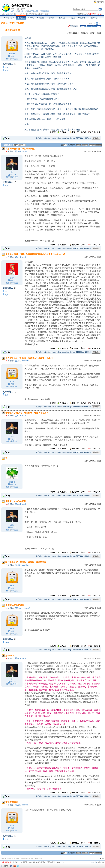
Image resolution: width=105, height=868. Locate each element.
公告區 (72, 18)
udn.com (101, 862)
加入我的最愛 (34, 11)
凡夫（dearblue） (24, 361)
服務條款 (32, 862)
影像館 (50, 18)
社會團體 (21, 14)
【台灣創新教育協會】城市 (34, 14)
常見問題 (24, 862)
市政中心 (94, 18)
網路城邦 (100, 2)
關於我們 (16, 862)
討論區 (21, 18)
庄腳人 (7, 67)
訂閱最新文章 (44, 11)
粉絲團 (6, 866)
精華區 (31, 18)
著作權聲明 (41, 862)
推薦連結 (61, 18)
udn (3, 14)
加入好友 (14, 59)
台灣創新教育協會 (22, 6)
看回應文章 (73, 26)
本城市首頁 (9, 18)
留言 (8, 59)
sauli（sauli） (22, 257)
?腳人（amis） (23, 151)
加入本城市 (15, 11)
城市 (7, 14)
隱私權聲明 (51, 862)
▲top (102, 858)
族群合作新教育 (17, 23)
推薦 (99, 33)
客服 (59, 862)
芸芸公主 (12, 482)
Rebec (7, 642)
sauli (12, 382)
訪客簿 (82, 18)
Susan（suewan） (24, 608)
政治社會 (13, 14)
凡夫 (17, 9)
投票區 (41, 18)
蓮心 (7, 292)
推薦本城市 (24, 11)
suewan (12, 54)
